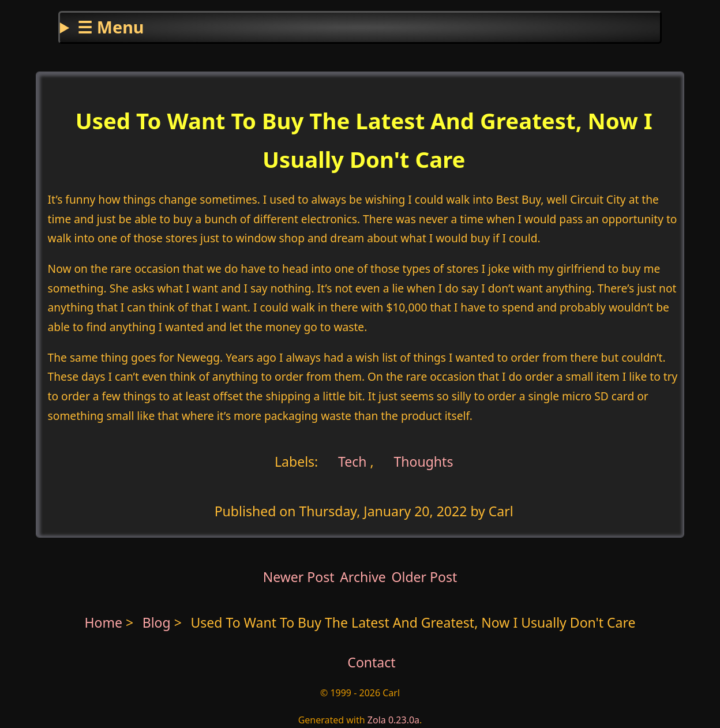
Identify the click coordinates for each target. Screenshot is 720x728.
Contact (371, 662)
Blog (158, 622)
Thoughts (423, 461)
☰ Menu (110, 27)
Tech (350, 461)
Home (103, 622)
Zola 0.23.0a (393, 720)
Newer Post (299, 577)
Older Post (424, 577)
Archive (363, 577)
